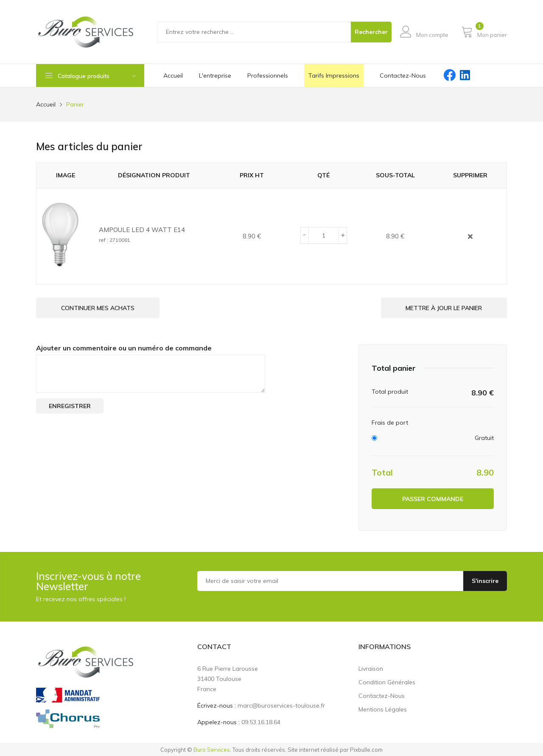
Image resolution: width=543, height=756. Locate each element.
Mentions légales (383, 708)
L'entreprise (215, 76)
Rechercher (371, 32)
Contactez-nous (382, 695)
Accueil (173, 76)
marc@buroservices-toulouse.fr (281, 705)
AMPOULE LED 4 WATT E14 (142, 230)
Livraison (371, 668)
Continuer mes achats (99, 308)
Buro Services (212, 749)
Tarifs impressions (334, 76)
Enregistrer (70, 405)
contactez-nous (403, 76)
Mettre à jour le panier (442, 308)
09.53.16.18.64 (261, 721)
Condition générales (387, 681)
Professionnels (268, 76)
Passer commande (433, 498)
